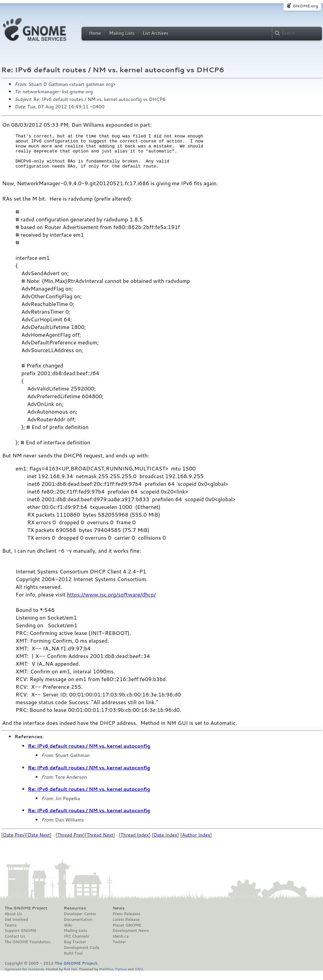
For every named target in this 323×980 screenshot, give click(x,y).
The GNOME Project (26, 916)
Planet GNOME (127, 933)
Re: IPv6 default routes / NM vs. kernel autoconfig (89, 754)
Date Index (166, 843)
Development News (131, 939)
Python (121, 977)
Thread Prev (70, 843)
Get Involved (16, 928)
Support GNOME (21, 939)
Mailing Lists (122, 33)
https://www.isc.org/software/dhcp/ (111, 602)
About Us (13, 922)
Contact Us (15, 944)
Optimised (13, 977)
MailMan (106, 977)
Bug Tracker (75, 950)
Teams (11, 933)
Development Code (82, 956)
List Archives (155, 33)
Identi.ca (121, 944)
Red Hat (70, 977)
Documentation (78, 928)
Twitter (119, 950)
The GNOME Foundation (28, 950)
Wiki (68, 933)
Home (95, 33)
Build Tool (73, 961)
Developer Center (80, 922)
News (119, 916)
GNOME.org (305, 6)
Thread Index (135, 843)
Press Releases (126, 922)
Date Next (39, 843)
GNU (139, 977)
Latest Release (126, 928)
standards (36, 977)
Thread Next (100, 843)
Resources (75, 916)
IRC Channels (76, 944)
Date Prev (14, 843)
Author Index (196, 843)
